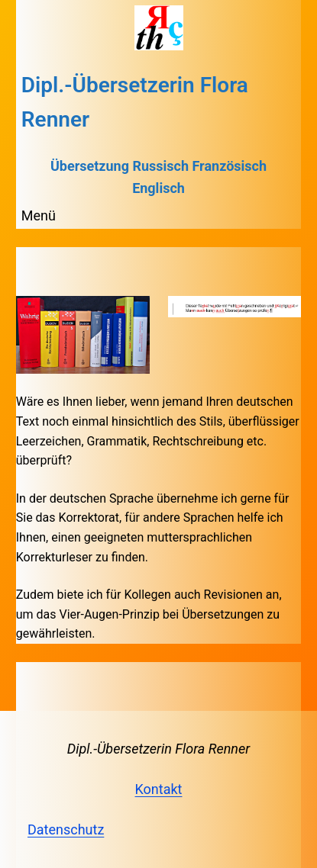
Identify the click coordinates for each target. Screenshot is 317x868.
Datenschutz (66, 829)
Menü (39, 215)
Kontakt (159, 789)
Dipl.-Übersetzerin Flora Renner (158, 749)
